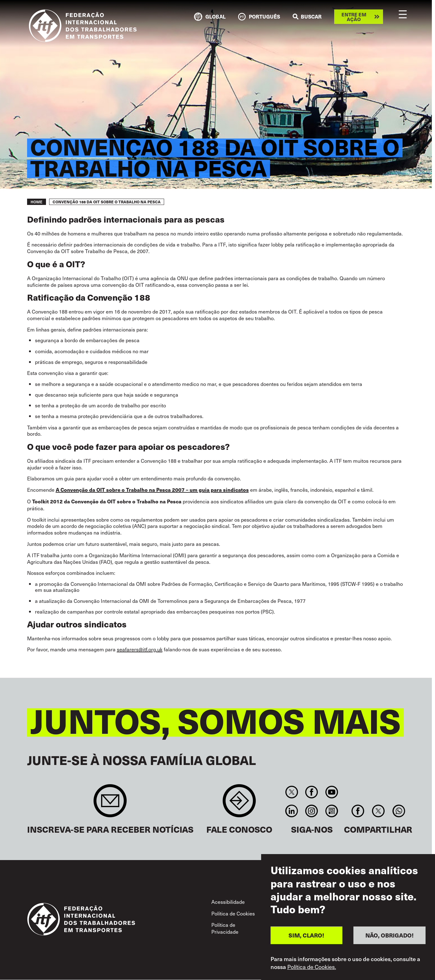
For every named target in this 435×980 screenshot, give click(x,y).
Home (37, 202)
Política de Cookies (233, 913)
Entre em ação (354, 17)
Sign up (110, 804)
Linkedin (292, 811)
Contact (239, 804)
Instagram (312, 811)
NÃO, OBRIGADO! (389, 936)
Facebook (312, 792)
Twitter (292, 792)
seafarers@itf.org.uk (140, 649)
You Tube (332, 792)
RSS (332, 811)
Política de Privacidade (225, 928)
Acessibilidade (228, 902)
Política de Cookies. (312, 968)
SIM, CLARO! (306, 936)
